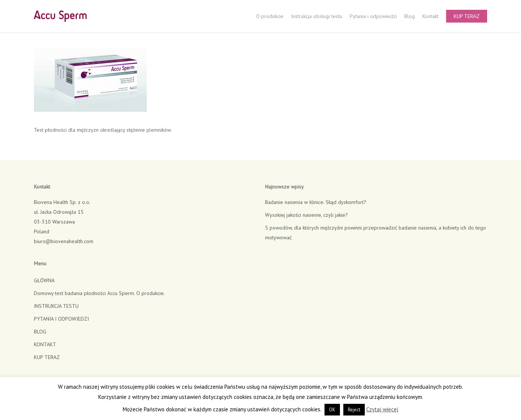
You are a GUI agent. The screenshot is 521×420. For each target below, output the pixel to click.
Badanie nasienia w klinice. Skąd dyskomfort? (316, 202)
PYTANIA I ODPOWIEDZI (61, 319)
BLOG (40, 332)
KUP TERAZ (47, 357)
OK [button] (332, 410)
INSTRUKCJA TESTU (56, 306)
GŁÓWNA (44, 280)
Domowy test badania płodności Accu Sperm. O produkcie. (99, 293)
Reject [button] (354, 410)
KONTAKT (45, 344)
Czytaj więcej (382, 409)
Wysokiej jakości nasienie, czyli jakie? (306, 215)
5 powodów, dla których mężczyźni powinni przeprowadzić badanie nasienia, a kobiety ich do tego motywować (376, 233)
